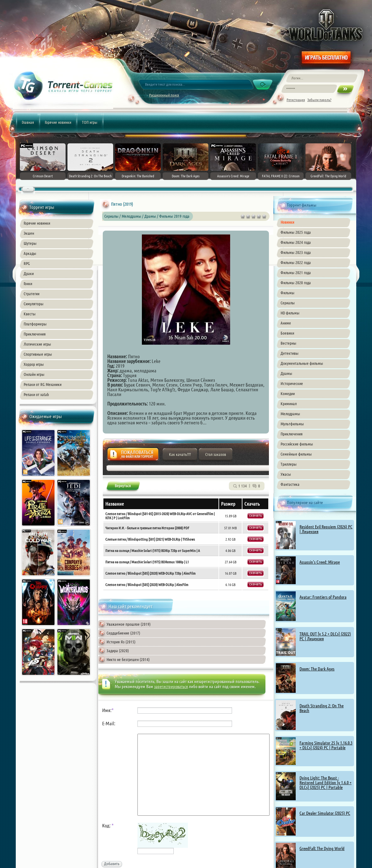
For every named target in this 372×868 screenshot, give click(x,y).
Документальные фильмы (302, 363)
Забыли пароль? (319, 100)
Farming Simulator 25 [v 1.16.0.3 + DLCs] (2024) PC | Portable (326, 745)
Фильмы (288, 293)
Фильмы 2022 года (296, 262)
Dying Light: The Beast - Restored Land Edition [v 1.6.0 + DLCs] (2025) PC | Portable (325, 783)
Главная (28, 122)
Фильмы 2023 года (296, 252)
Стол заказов (216, 454)
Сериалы (288, 303)
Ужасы (286, 474)
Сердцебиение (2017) (123, 633)
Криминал (289, 404)
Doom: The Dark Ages (317, 669)
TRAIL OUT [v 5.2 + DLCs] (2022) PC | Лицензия (325, 636)
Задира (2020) (118, 651)
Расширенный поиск (164, 95)
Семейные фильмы (296, 454)
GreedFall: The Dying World (322, 848)
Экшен (29, 233)
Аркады (30, 253)
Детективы (290, 353)
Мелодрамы (290, 414)
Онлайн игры (34, 374)
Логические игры (37, 344)
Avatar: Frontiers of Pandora (323, 597)
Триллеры (289, 464)
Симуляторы (34, 304)
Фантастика (290, 484)
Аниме (286, 323)
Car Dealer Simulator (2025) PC (325, 813)
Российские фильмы (297, 444)
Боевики (287, 333)
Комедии (288, 394)
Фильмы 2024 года (296, 242)
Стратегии (32, 294)
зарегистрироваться (171, 687)
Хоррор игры (34, 364)
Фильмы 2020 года (296, 283)
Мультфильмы (292, 424)
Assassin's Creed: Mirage (320, 562)
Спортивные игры (38, 354)
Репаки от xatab (36, 394)
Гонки (28, 284)
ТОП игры (90, 122)
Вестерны (288, 343)
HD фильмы (290, 313)
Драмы (286, 373)
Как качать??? (180, 454)
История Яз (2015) (121, 642)
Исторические (292, 383)
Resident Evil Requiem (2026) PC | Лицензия (326, 529)
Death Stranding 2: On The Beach (322, 708)
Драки (29, 273)
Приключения (35, 334)
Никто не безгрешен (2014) (128, 659)
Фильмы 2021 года (296, 273)
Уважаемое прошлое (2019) (129, 624)
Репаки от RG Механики (43, 384)
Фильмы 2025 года (296, 232)
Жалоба (133, 456)
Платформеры (35, 324)
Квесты (30, 314)
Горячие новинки (58, 122)
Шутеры (30, 243)
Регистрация (296, 100)
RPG (27, 263)
